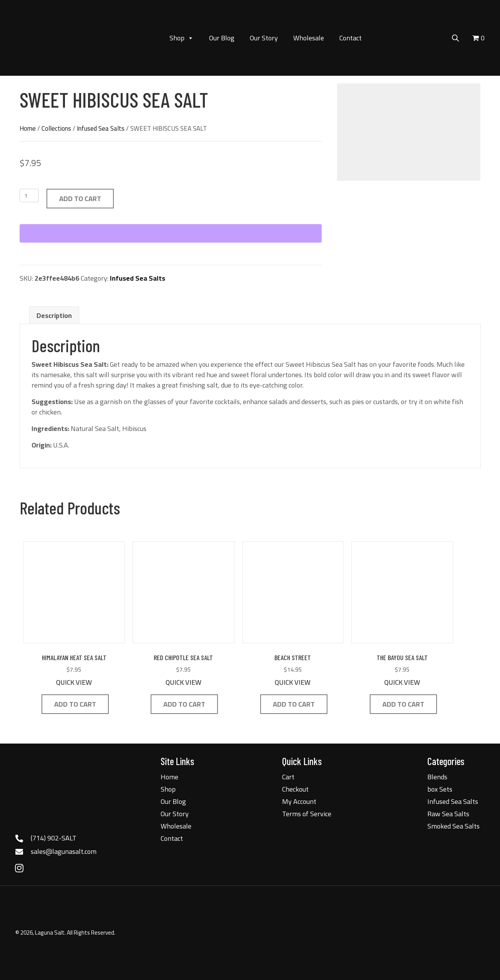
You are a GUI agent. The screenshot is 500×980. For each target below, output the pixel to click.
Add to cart (80, 199)
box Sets (440, 789)
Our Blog (222, 38)
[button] (19, 868)
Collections (56, 128)
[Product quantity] (29, 196)
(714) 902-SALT (54, 838)
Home (28, 128)
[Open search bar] (455, 37)
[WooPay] (171, 233)
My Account (299, 801)
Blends (437, 777)
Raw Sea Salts (448, 814)
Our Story (264, 38)
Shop (182, 38)
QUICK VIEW (74, 682)
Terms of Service (307, 814)
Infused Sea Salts (101, 128)
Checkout (295, 789)
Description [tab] (54, 315)
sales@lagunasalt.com (64, 851)
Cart (288, 777)
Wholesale (309, 38)
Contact (350, 38)
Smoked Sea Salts (453, 826)
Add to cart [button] (75, 704)
